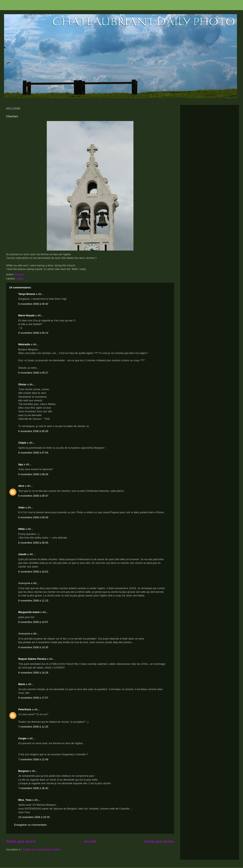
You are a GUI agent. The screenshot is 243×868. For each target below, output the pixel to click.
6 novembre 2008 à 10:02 (33, 572)
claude (22, 554)
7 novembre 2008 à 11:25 (33, 727)
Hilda (21, 529)
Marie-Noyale (26, 315)
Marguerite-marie (29, 612)
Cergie (22, 738)
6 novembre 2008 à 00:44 (33, 304)
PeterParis (25, 709)
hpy (21, 464)
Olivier (22, 384)
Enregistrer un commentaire (30, 825)
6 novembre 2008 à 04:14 (33, 333)
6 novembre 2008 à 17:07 (33, 698)
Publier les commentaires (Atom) (42, 849)
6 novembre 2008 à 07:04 (33, 453)
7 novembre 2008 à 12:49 (33, 759)
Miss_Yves (25, 800)
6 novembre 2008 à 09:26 (33, 474)
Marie (22, 684)
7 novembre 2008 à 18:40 (33, 788)
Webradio (24, 344)
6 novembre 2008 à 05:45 (33, 431)
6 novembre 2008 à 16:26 (33, 673)
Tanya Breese (27, 294)
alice (21, 486)
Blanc (21, 279)
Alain (21, 507)
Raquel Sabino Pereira (32, 659)
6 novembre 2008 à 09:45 (33, 517)
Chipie (22, 443)
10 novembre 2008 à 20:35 (34, 817)
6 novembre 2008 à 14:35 (33, 647)
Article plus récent (21, 841)
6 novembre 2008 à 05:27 (33, 373)
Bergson (24, 771)
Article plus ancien (159, 841)
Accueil (90, 841)
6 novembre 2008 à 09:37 (33, 496)
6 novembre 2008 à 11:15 (33, 601)
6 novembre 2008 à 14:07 (33, 622)
